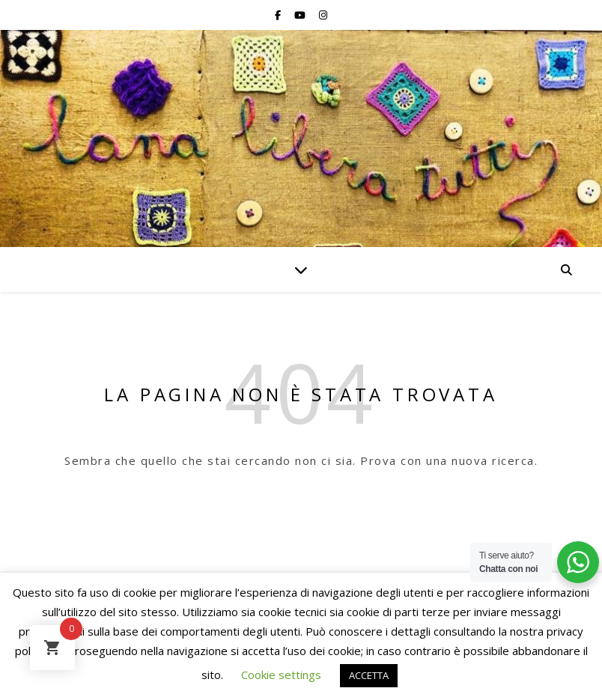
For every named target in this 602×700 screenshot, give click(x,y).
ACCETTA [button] (369, 675)
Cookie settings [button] (281, 675)
